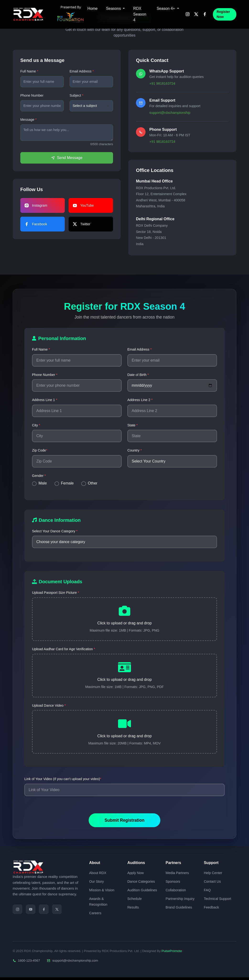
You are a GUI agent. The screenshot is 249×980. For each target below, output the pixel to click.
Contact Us (212, 884)
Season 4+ (166, 8)
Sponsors (173, 884)
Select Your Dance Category (55, 531)
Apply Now (136, 875)
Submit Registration (124, 823)
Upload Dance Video (49, 707)
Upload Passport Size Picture (56, 593)
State (133, 425)
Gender (39, 476)
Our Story (97, 884)
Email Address (81, 71)
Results (133, 910)
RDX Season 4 (140, 14)
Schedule (135, 901)
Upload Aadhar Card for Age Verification (64, 650)
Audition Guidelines (142, 892)
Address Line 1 (45, 400)
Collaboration (176, 892)
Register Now (223, 14)
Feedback (211, 910)
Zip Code (40, 450)
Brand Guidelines (179, 910)
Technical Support (217, 901)
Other (93, 483)
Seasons (114, 8)
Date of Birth (138, 375)
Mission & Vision (102, 892)
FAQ (207, 892)
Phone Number (32, 95)
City (36, 425)
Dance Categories (141, 884)
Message (27, 120)
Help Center (213, 875)
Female (67, 483)
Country (135, 450)
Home (93, 8)
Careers (95, 915)
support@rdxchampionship (170, 113)
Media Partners (177, 875)
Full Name (28, 71)
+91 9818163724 (162, 83)
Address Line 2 (140, 400)
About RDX (98, 875)
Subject (75, 95)
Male (43, 483)
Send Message (67, 158)
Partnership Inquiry (180, 901)
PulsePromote (172, 953)
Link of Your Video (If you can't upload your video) (63, 782)
